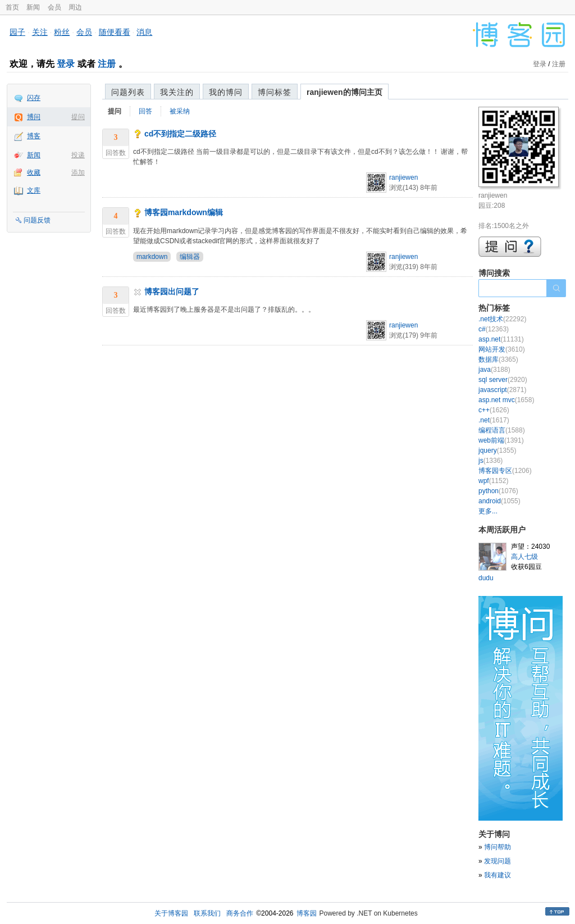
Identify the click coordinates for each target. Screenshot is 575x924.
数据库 (498, 359)
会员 (54, 7)
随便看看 (115, 32)
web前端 (501, 440)
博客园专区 (505, 471)
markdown (152, 257)
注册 (107, 64)
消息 (144, 32)
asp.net (501, 339)
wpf (493, 481)
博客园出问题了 (172, 292)
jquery (497, 450)
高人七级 (524, 557)
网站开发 (502, 349)
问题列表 (128, 92)
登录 (66, 64)
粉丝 (62, 32)
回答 (145, 111)
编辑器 (190, 257)
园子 (17, 32)
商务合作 (240, 913)
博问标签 (275, 92)
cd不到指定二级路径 (180, 134)
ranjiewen (403, 177)
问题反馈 (37, 220)
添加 (78, 172)
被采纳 (180, 111)
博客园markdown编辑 (184, 212)
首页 (12, 7)
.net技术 (502, 319)
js (490, 461)
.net (494, 420)
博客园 (307, 913)
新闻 (33, 7)
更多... (488, 511)
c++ (494, 410)
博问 (34, 117)
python (498, 491)
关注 (40, 32)
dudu (486, 578)
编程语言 (502, 430)
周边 (75, 7)
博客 (34, 136)
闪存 (34, 98)
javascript (502, 390)
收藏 (34, 172)
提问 (78, 117)
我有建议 (498, 875)
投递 (78, 155)
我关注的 (177, 92)
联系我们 (207, 913)
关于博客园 (171, 913)
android (499, 501)
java (494, 370)
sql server (503, 380)
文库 (34, 190)
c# (494, 329)
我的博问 (226, 92)
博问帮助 (498, 847)
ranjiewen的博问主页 (344, 92)
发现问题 (498, 861)
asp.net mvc (506, 400)
